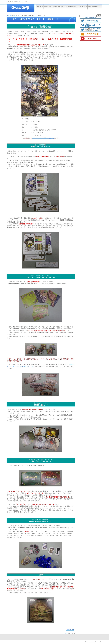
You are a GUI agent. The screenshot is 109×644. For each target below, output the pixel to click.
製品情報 (12, 15)
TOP (8, 15)
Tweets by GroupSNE (90, 18)
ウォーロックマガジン (90, 30)
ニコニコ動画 (90, 34)
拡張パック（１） (28, 366)
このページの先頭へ (71, 633)
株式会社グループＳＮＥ (23, 8)
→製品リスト (70, 630)
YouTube (90, 39)
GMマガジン (90, 25)
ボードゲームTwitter (90, 21)
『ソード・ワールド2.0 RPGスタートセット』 (43, 138)
